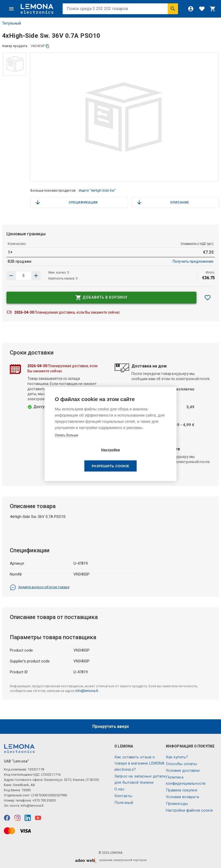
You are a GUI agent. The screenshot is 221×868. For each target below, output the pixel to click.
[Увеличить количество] (11, 276)
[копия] (47, 46)
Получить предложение (193, 261)
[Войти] (191, 9)
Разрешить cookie (140, 458)
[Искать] (173, 9)
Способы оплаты (182, 764)
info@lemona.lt (87, 691)
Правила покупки (182, 790)
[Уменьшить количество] (36, 276)
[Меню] (11, 9)
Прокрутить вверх (111, 726)
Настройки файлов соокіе (189, 810)
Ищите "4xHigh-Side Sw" (97, 190)
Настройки (81, 458)
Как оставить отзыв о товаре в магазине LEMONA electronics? (139, 763)
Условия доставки (183, 771)
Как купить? (177, 757)
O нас (119, 789)
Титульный (12, 23)
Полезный (124, 803)
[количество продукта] (24, 276)
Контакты (123, 796)
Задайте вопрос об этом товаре (40, 587)
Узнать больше (67, 443)
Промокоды (177, 804)
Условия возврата (182, 797)
